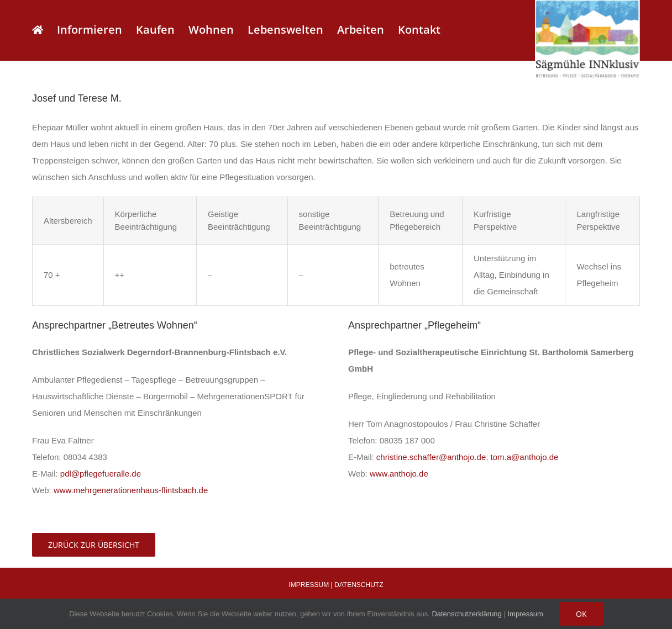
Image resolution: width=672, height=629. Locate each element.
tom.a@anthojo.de (525, 457)
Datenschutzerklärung (466, 614)
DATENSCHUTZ (359, 585)
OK (581, 614)
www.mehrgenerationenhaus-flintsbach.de (131, 490)
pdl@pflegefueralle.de (101, 474)
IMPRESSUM (309, 585)
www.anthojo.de (399, 474)
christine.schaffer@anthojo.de (431, 457)
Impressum (525, 614)
